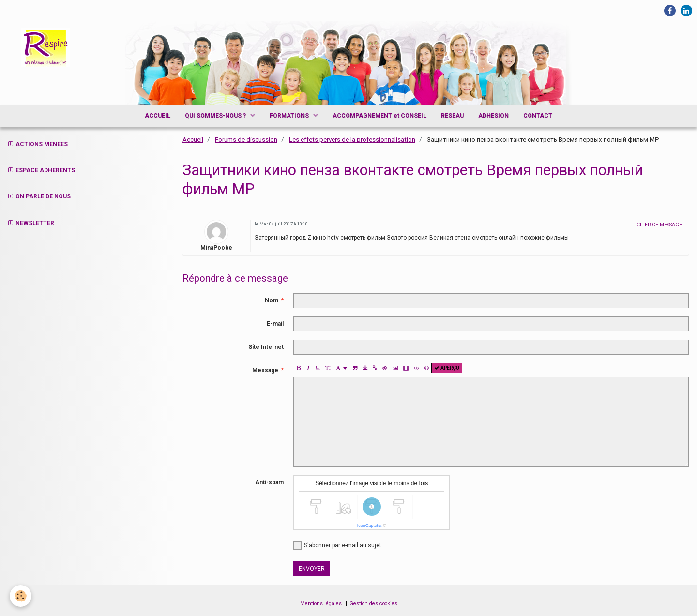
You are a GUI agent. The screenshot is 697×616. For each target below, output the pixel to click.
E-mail (275, 324)
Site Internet (266, 347)
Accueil (193, 140)
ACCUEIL (158, 116)
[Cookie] (21, 596)
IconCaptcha (370, 526)
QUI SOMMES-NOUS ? (216, 116)
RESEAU (452, 116)
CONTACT (538, 116)
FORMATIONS (290, 116)
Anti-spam (269, 482)
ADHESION (493, 116)
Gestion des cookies (373, 604)
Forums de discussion (246, 140)
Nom (272, 300)
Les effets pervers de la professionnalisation (352, 140)
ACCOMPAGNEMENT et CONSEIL (379, 116)
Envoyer (312, 569)
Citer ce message (659, 225)
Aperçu (447, 368)
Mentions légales (321, 604)
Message (265, 370)
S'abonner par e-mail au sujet (337, 546)
